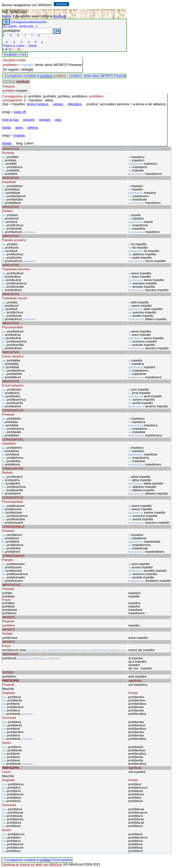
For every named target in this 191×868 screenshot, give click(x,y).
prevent (29, 120)
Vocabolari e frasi (15, 55)
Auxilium (60, 16)
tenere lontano (38, 104)
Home (7, 16)
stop (58, 120)
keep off (20, 112)
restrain (45, 120)
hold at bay (10, 120)
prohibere (46, 76)
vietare (58, 104)
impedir (19, 135)
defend (33, 128)
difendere (75, 104)
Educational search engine (33, 16)
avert (19, 128)
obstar (7, 143)
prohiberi (45, 860)
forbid (6, 128)
